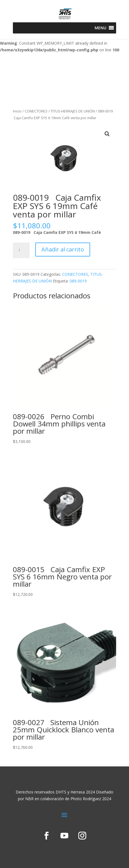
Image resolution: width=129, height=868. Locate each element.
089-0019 (78, 281)
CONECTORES (36, 111)
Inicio (17, 111)
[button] (100, 28)
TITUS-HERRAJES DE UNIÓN (73, 111)
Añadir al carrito (63, 249)
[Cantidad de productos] (21, 250)
